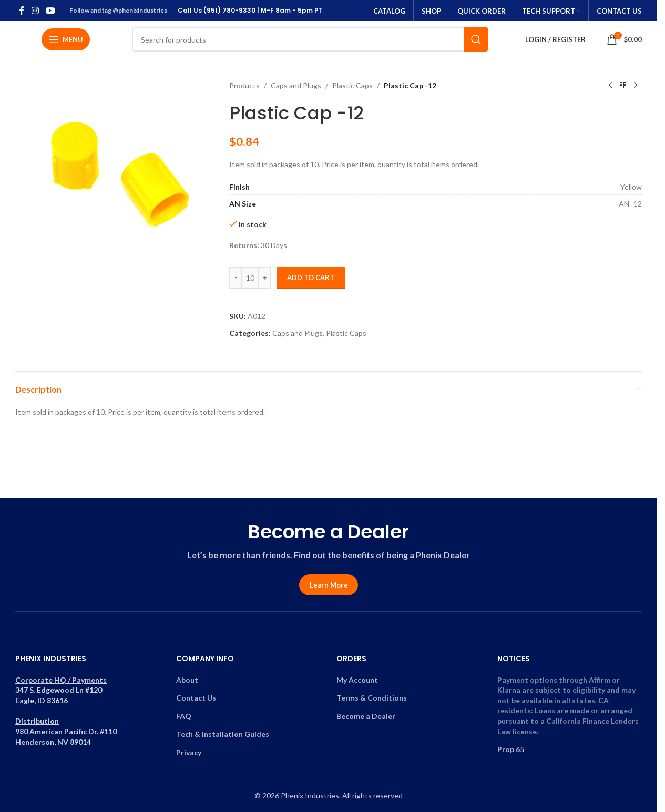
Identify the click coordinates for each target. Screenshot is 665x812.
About (187, 680)
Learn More (329, 585)
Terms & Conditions (372, 698)
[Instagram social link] (35, 11)
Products (244, 85)
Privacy (189, 752)
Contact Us (196, 698)
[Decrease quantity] (236, 278)
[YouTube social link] (50, 11)
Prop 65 (511, 749)
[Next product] (636, 86)
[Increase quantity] (265, 278)
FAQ (184, 716)
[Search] (310, 39)
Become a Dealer (366, 716)
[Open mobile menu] (66, 39)
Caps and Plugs (296, 85)
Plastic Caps (352, 85)
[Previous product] (610, 86)
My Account (357, 680)
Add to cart (311, 277)
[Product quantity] (250, 278)
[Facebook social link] (22, 11)
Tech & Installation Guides (223, 734)
